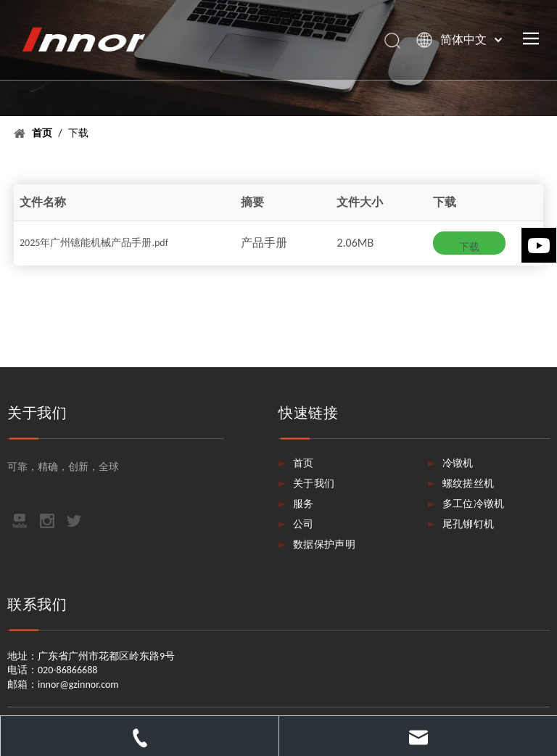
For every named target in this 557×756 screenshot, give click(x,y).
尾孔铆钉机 (469, 524)
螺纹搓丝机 (469, 484)
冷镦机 (458, 463)
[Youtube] (539, 245)
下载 (469, 247)
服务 (304, 504)
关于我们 (314, 484)
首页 (304, 463)
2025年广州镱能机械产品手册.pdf (94, 243)
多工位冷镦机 (474, 504)
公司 (304, 524)
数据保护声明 (324, 545)
